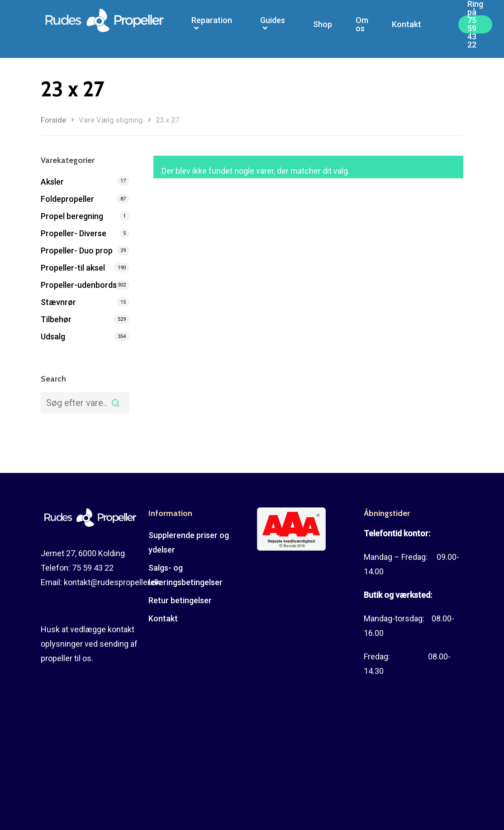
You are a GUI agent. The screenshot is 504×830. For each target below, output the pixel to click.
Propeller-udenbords (79, 285)
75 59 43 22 (93, 568)
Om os (362, 29)
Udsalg (53, 336)
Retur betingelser (180, 600)
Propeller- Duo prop (77, 250)
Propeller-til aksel (73, 268)
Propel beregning (72, 216)
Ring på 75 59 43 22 (475, 29)
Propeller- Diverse (74, 233)
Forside (53, 120)
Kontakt (407, 29)
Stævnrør (58, 302)
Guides (273, 29)
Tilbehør (56, 319)
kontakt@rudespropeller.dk (112, 582)
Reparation (212, 29)
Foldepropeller (67, 199)
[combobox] (85, 403)
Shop (323, 29)
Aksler (52, 182)
